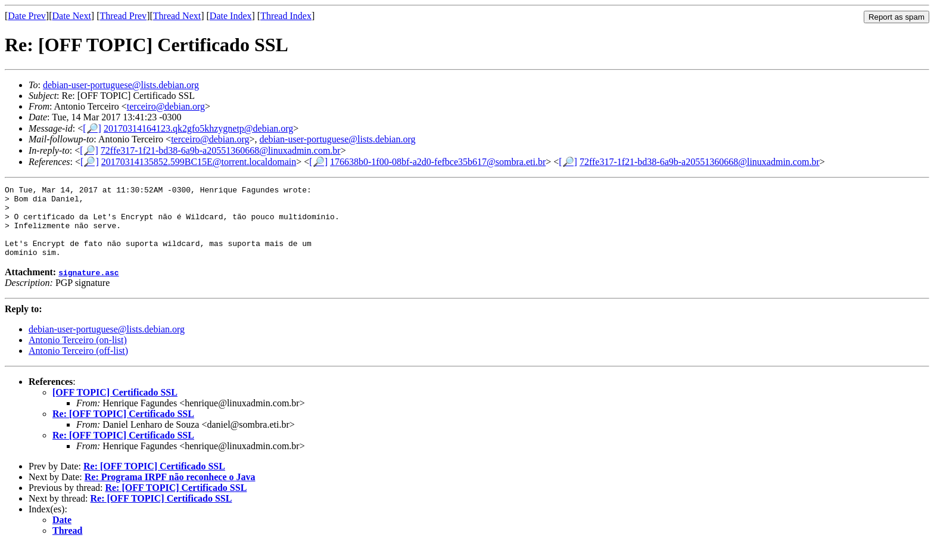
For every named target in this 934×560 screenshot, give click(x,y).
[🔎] (92, 128)
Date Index (231, 16)
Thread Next (177, 16)
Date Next (72, 16)
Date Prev (27, 16)
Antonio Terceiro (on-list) (78, 354)
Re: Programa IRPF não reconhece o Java (170, 491)
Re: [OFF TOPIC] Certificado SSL (123, 428)
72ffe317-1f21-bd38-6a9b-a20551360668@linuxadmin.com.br (221, 150)
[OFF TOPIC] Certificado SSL (115, 407)
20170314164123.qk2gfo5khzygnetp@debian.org (198, 128)
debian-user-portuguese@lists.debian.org (121, 85)
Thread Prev (123, 16)
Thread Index (286, 16)
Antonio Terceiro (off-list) (78, 365)
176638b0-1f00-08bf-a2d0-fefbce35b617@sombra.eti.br (438, 162)
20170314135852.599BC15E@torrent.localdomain (199, 162)
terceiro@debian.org (166, 106)
